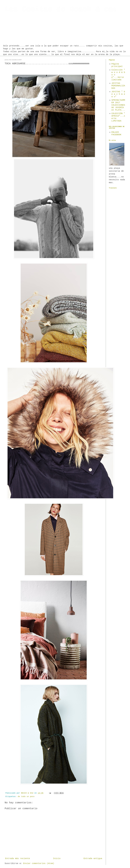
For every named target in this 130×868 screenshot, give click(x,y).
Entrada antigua (93, 858)
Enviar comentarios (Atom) (39, 863)
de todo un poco (26, 797)
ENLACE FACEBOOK (116, 133)
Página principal (117, 65)
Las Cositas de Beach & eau (61, 9)
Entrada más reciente (18, 858)
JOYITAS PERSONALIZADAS (118, 86)
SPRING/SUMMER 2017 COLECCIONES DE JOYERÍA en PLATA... (118, 105)
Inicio (57, 858)
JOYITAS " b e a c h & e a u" (118, 94)
